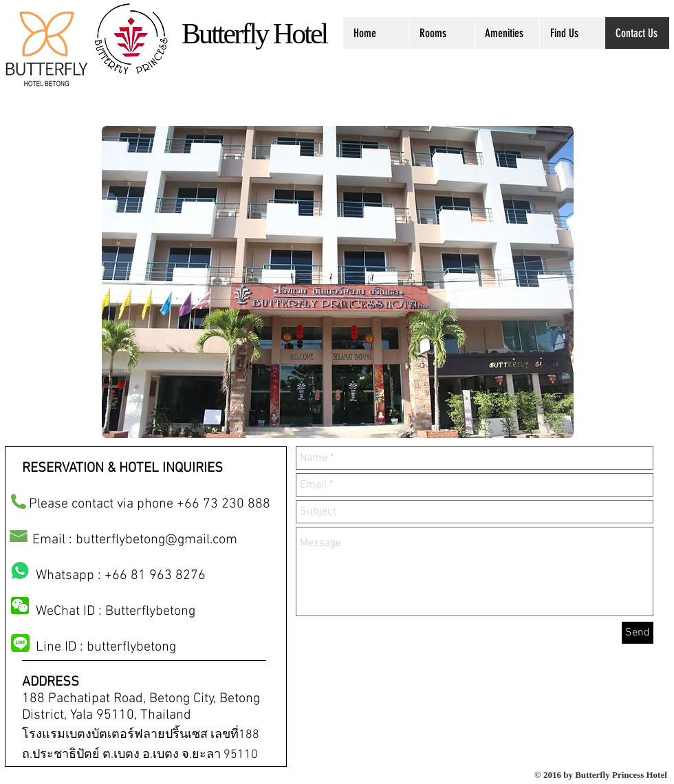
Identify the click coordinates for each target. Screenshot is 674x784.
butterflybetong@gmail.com (156, 540)
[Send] (638, 633)
